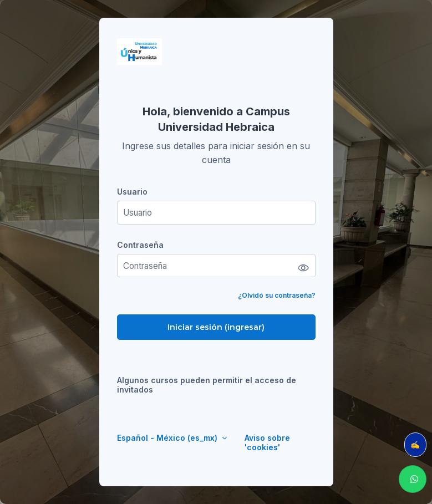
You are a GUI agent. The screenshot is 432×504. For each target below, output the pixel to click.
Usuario (132, 192)
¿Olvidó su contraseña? (277, 295)
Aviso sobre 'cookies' (267, 442)
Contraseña (140, 245)
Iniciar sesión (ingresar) (216, 327)
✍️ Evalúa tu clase (418, 444)
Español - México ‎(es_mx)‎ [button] (168, 438)
